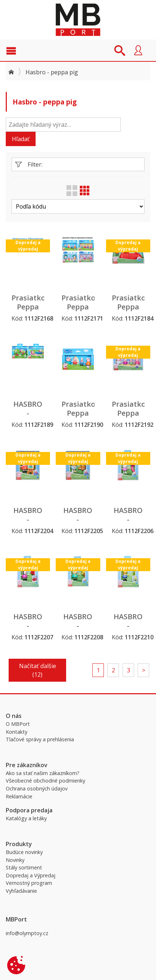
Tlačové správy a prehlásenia (40, 739)
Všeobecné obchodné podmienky (45, 781)
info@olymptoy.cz (27, 933)
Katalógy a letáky (26, 818)
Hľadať (21, 139)
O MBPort (18, 724)
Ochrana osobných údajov (37, 788)
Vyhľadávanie (21, 891)
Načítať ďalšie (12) (38, 670)
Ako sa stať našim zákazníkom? (43, 773)
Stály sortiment (24, 867)
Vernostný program (29, 883)
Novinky (15, 860)
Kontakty (17, 732)
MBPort (78, 20)
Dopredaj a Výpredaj (31, 875)
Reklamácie (19, 796)
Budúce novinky (24, 852)
